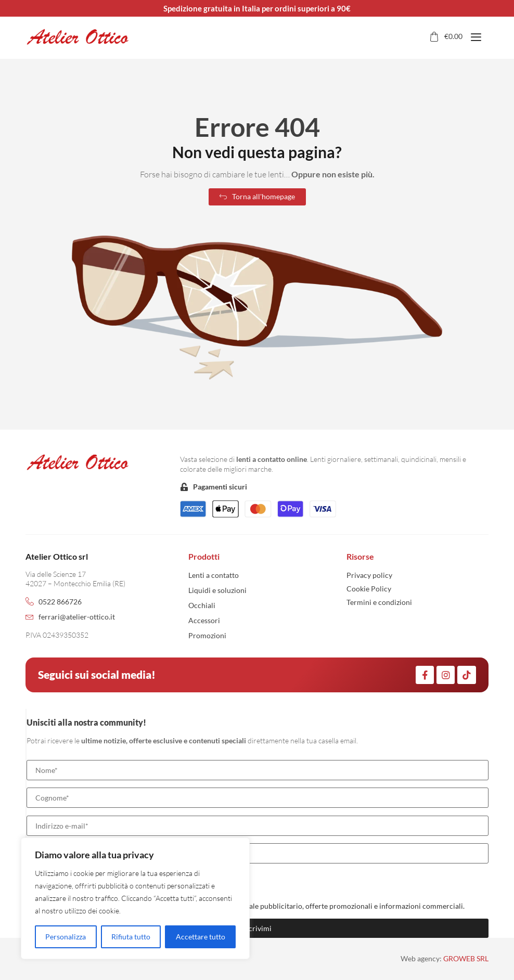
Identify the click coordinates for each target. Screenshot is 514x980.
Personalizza (66, 937)
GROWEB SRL (466, 958)
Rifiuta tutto (131, 937)
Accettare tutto (201, 937)
